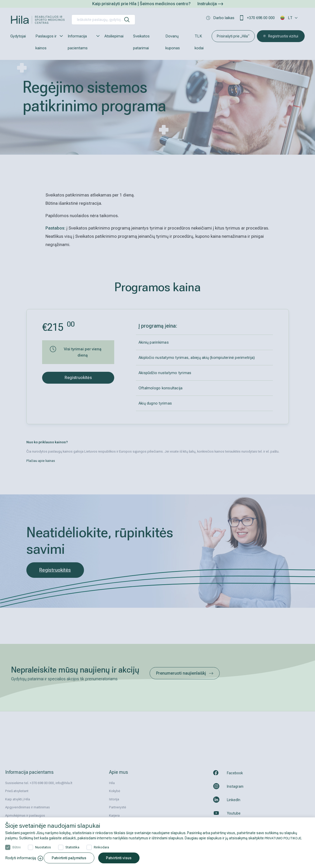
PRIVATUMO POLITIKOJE (285, 837)
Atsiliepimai (114, 36)
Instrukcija (210, 4)
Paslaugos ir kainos (47, 42)
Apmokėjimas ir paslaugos (25, 815)
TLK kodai (199, 42)
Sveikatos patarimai (141, 42)
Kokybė (115, 791)
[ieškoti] (127, 20)
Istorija (114, 799)
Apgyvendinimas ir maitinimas (28, 807)
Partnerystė (118, 807)
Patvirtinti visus (122, 858)
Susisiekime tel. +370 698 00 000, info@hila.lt (39, 783)
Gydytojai (18, 36)
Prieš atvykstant (17, 791)
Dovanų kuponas (173, 42)
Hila (112, 783)
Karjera (114, 815)
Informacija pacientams (81, 42)
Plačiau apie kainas (41, 461)
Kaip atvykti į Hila (18, 799)
